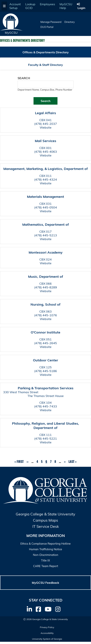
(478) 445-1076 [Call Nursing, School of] (46, 315)
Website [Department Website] (46, 127)
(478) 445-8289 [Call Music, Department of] (46, 287)
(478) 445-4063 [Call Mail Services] (46, 152)
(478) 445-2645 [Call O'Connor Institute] (46, 343)
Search (24, 78)
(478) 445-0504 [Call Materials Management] (46, 207)
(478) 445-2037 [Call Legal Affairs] (46, 124)
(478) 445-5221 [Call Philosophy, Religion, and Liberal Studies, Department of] (46, 439)
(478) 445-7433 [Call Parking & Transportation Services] (46, 406)
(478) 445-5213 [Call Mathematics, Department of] (46, 235)
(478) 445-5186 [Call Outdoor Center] (46, 371)
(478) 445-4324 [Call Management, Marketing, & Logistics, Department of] (46, 179)
